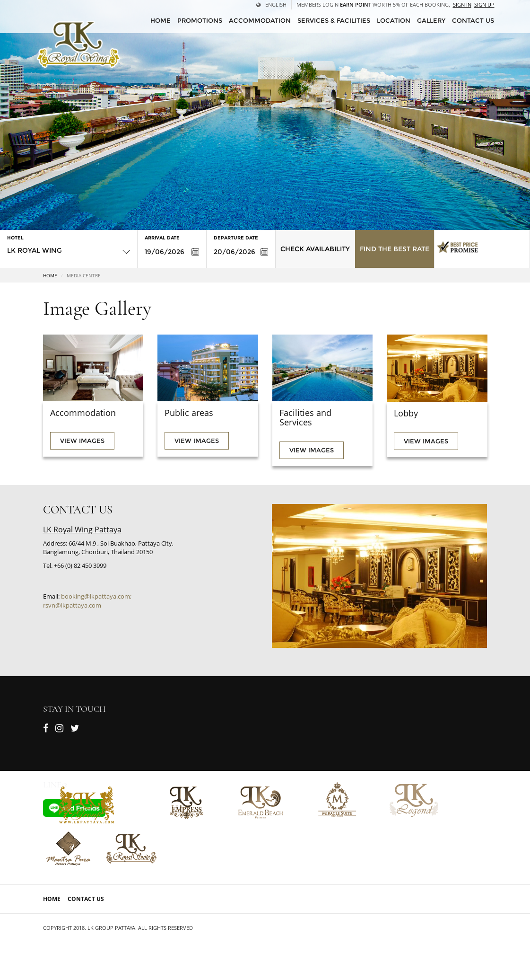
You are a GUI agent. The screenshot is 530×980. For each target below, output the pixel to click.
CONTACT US (473, 20)
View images (82, 441)
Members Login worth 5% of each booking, (373, 4)
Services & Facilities (334, 20)
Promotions (200, 20)
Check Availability (315, 249)
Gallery (431, 20)
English (271, 4)
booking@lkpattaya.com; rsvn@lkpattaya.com (87, 601)
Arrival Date (162, 238)
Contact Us (86, 899)
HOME (161, 20)
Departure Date (236, 238)
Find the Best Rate (395, 249)
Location (394, 20)
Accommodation (260, 20)
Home (50, 275)
